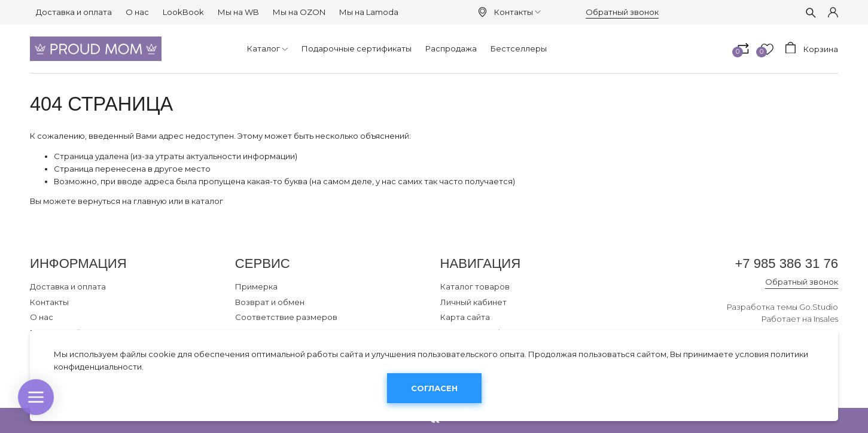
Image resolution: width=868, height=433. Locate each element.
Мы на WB (238, 12)
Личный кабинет (473, 302)
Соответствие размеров (286, 317)
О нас (137, 12)
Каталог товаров (475, 286)
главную (150, 201)
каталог (207, 201)
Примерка (256, 286)
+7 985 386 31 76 (786, 263)
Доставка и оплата (74, 12)
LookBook (183, 12)
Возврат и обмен (270, 302)
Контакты (517, 12)
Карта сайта (465, 317)
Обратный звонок (622, 12)
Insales (826, 319)
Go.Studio (819, 307)
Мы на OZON (299, 12)
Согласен (434, 388)
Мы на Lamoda (369, 12)
